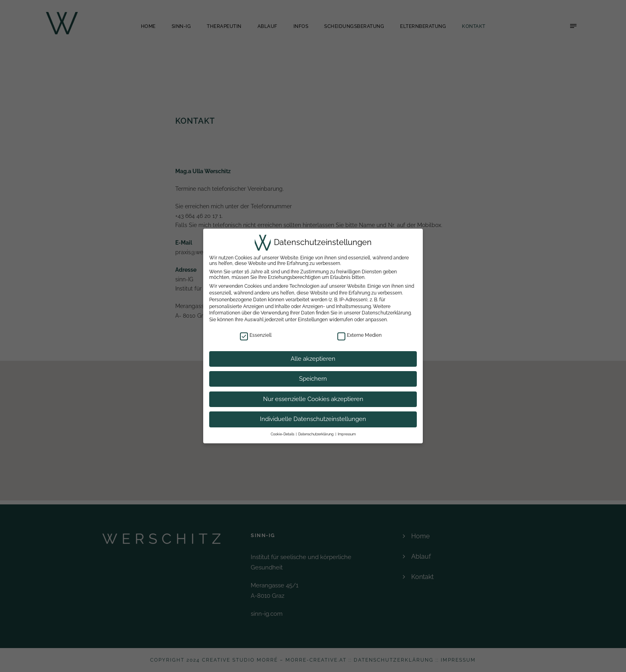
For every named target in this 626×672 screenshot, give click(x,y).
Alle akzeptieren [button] (313, 359)
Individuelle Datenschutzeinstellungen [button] (313, 419)
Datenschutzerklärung (386, 313)
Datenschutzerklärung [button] (316, 434)
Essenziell (256, 335)
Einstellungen (313, 320)
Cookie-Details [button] (282, 434)
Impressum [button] (348, 434)
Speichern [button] (313, 379)
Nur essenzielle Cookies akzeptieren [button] (313, 399)
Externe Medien (360, 335)
